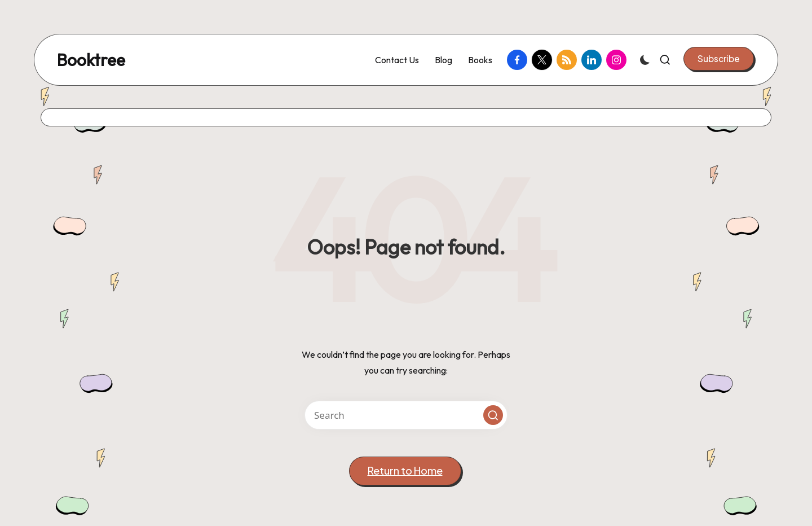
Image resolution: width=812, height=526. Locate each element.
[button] (719, 59)
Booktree (91, 60)
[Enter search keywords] (406, 415)
